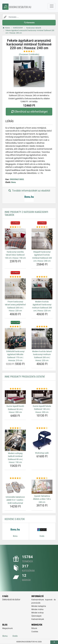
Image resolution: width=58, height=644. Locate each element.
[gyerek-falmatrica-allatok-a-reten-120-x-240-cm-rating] (42, 478)
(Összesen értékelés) (29, 54)
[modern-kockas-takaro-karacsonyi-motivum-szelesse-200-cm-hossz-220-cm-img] (42, 339)
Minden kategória (39, 606)
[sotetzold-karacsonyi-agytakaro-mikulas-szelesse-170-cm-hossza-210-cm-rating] (15, 327)
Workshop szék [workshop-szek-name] (42, 453)
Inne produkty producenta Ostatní (25, 377)
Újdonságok (36, 616)
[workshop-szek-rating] (42, 428)
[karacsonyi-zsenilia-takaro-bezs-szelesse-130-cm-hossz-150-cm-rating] (15, 227)
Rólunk (34, 628)
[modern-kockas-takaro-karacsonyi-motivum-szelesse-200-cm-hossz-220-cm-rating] (42, 327)
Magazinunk (8, 628)
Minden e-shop (38, 613)
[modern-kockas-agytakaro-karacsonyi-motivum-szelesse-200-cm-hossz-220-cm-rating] (42, 277)
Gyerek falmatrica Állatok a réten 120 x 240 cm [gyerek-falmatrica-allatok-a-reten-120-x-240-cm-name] (42, 499)
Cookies (35, 632)
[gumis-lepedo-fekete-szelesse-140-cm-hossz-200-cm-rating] (42, 389)
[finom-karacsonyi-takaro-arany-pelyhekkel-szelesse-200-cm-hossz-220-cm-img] (15, 289)
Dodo (15, 636)
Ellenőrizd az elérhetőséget (29, 112)
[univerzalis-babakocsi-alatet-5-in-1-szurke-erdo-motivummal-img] (15, 487)
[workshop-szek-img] (42, 440)
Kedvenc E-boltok (15, 519)
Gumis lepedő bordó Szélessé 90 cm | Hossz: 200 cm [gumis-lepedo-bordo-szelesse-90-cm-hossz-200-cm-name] (15, 409)
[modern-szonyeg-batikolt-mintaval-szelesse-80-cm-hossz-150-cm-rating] (15, 428)
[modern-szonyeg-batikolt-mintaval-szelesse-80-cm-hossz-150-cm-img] (15, 440)
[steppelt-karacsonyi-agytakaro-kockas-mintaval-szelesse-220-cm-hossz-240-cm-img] (42, 239)
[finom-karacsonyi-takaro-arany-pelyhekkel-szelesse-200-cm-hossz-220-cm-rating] (15, 277)
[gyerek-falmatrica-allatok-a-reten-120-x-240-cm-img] (42, 487)
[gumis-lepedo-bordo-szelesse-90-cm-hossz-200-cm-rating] (15, 389)
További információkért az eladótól (29, 195)
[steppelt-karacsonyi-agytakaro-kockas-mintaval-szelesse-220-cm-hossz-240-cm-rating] (42, 227)
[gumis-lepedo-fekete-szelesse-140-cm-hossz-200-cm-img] (42, 397)
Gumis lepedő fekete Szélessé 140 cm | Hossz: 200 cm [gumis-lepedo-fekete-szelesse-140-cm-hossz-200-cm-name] (42, 409)
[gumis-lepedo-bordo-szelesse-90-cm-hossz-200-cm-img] (15, 397)
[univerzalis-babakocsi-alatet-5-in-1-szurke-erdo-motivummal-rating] (15, 478)
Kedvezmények (38, 619)
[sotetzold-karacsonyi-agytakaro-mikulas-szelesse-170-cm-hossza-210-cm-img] (15, 339)
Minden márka (37, 609)
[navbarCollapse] (52, 6)
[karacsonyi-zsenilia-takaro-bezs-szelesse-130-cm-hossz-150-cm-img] (15, 239)
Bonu (14, 182)
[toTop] (54, 642)
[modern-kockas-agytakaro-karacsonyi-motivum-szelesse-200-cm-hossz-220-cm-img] (42, 289)
